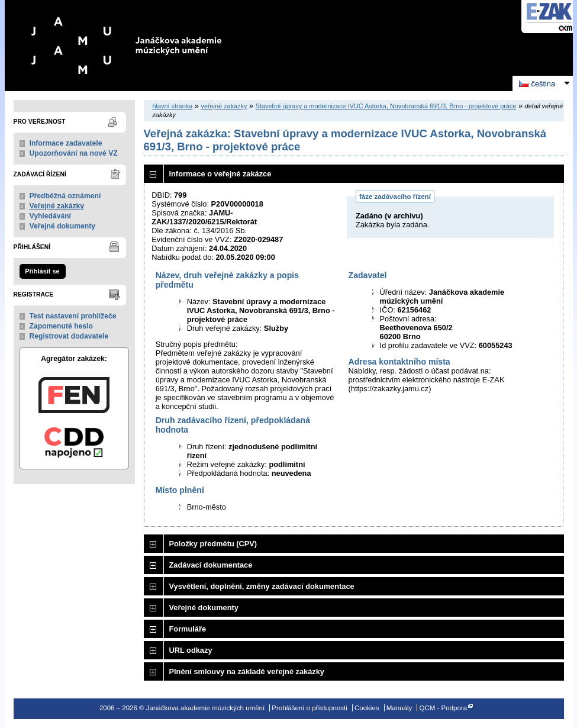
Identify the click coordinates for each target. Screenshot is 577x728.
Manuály (399, 708)
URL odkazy (191, 650)
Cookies (367, 708)
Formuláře (188, 629)
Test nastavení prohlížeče (73, 316)
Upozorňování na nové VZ (74, 153)
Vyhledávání (51, 216)
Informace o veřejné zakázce (220, 174)
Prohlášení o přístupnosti (309, 708)
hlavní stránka (173, 106)
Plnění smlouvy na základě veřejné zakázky (247, 671)
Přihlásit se (42, 271)
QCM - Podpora (443, 708)
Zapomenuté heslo (61, 326)
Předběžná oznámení (65, 196)
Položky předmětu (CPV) (213, 544)
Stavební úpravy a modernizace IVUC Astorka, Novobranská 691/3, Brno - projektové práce (386, 106)
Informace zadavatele (66, 143)
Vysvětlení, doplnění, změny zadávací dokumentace (262, 586)
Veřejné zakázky (57, 206)
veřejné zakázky (224, 106)
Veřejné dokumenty (62, 226)
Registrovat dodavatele (69, 336)
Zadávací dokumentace (211, 565)
